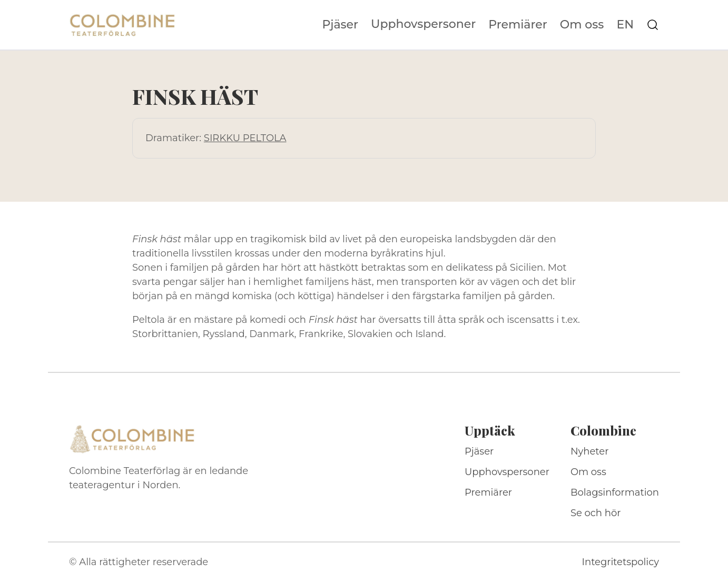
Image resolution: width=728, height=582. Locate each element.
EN (625, 25)
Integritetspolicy (621, 562)
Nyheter (590, 451)
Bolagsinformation (615, 492)
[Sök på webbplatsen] (653, 25)
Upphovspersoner (423, 24)
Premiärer (518, 25)
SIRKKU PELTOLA (245, 138)
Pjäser (341, 25)
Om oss (582, 25)
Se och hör (596, 513)
